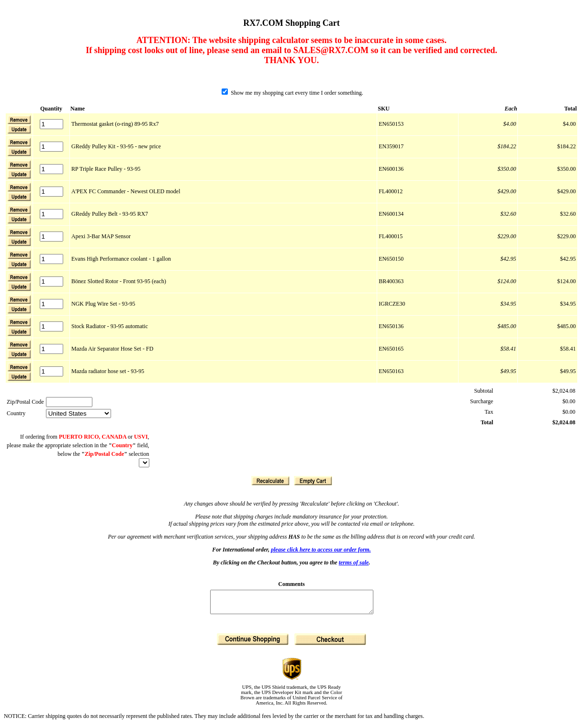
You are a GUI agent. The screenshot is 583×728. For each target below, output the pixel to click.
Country (16, 413)
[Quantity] (51, 124)
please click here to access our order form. (321, 550)
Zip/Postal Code (25, 402)
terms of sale (354, 563)
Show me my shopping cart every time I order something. (292, 93)
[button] (19, 129)
